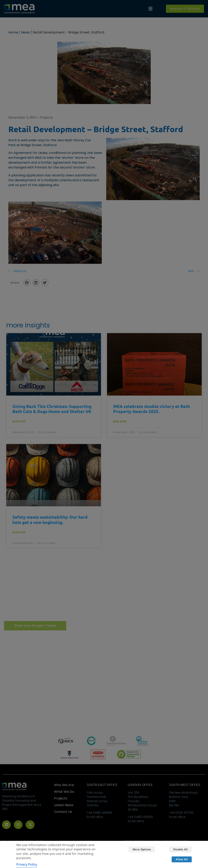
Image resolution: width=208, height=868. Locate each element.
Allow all (182, 859)
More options (142, 849)
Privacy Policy (27, 864)
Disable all (180, 849)
